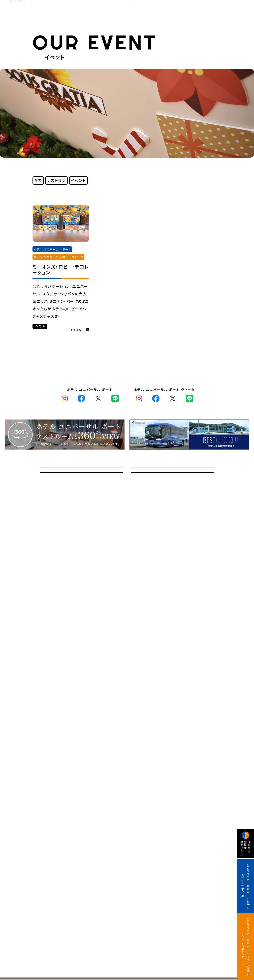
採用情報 (172, 521)
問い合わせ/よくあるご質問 (82, 476)
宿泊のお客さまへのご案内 (172, 476)
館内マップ (172, 499)
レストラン (57, 180)
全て (38, 180)
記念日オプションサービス (82, 521)
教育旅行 (82, 499)
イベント (79, 180)
